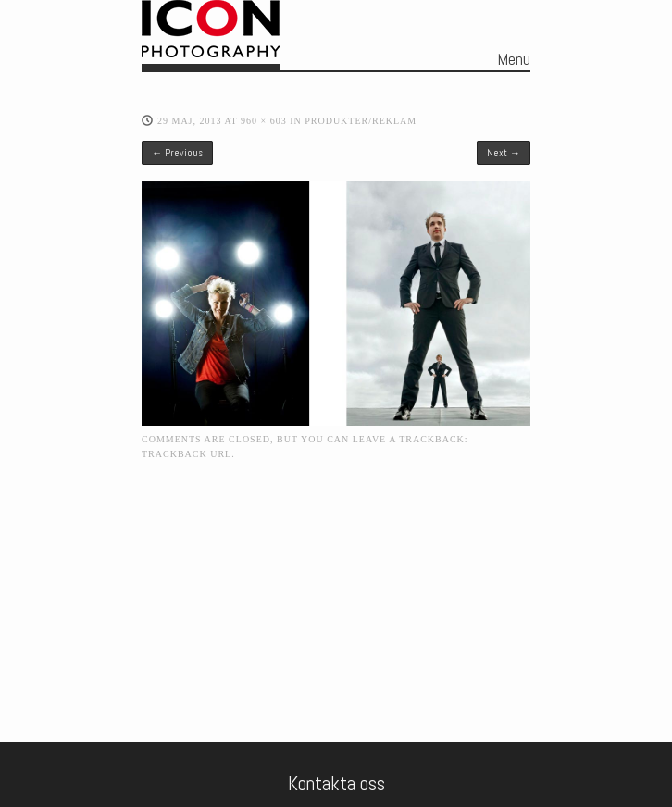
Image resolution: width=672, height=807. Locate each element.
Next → (504, 153)
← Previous (177, 153)
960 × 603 (264, 121)
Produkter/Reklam (361, 121)
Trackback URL (187, 454)
